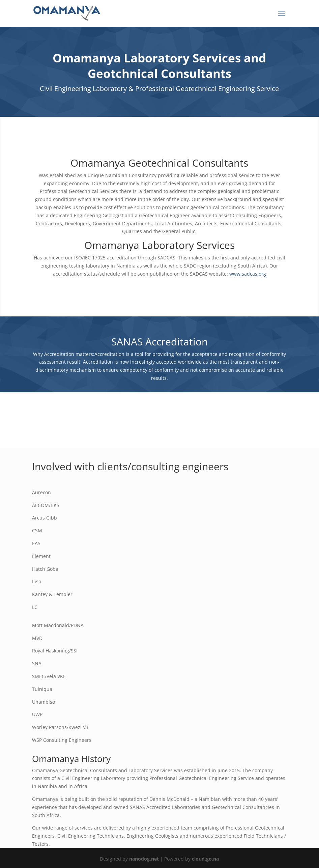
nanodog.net (144, 859)
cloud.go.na (205, 859)
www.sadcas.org (248, 274)
